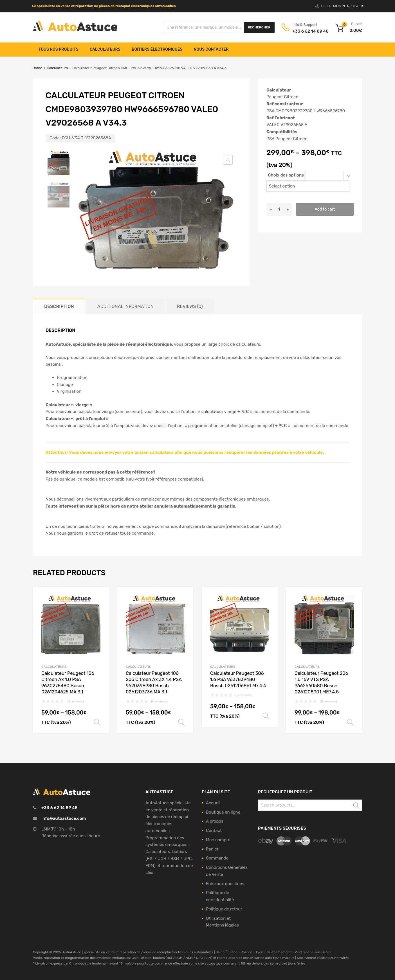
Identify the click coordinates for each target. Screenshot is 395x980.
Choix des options (286, 175)
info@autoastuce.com (64, 818)
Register (355, 6)
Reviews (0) (190, 306)
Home (37, 68)
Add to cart (325, 209)
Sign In (339, 6)
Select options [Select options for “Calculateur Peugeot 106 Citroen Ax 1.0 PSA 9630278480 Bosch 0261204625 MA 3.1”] (97, 722)
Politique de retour (224, 909)
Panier (212, 849)
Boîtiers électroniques (157, 49)
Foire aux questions (225, 884)
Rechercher (259, 27)
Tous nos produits (59, 49)
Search (356, 806)
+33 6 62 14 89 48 (306, 31)
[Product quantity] (279, 209)
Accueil (213, 803)
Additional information (125, 306)
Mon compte (218, 840)
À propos (215, 821)
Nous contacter (211, 49)
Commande (217, 858)
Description (59, 306)
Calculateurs (105, 49)
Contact (214, 831)
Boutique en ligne (223, 812)
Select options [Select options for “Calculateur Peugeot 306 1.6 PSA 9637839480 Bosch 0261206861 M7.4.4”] (266, 716)
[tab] (59, 306)
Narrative (341, 958)
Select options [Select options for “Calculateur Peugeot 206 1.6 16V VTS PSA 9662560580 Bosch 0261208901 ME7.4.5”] (350, 722)
